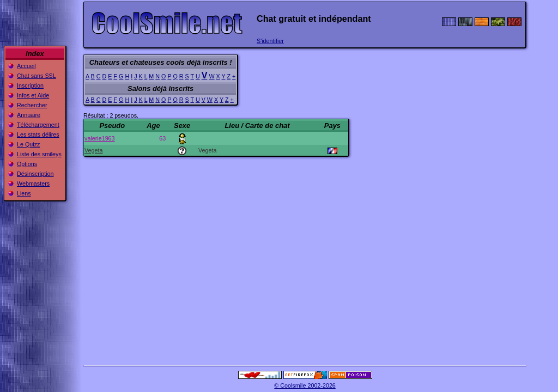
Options (27, 164)
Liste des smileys (39, 154)
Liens (24, 193)
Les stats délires (38, 134)
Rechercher (32, 105)
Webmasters (33, 183)
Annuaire (29, 115)
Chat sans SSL (37, 76)
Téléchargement (38, 125)
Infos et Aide (33, 95)
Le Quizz (28, 144)
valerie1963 (100, 138)
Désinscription (35, 174)
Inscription (30, 85)
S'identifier (270, 41)
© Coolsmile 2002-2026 (305, 385)
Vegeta (93, 150)
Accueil (26, 66)
